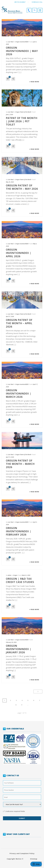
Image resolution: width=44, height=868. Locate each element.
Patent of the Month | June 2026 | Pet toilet (22, 121)
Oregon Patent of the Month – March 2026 (20, 464)
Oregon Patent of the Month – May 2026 (22, 187)
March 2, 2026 (26, 575)
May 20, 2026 (10, 182)
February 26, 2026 (11, 642)
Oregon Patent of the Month (23, 112)
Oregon (15, 575)
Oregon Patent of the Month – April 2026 (19, 323)
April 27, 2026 (10, 316)
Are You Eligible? (20, 2)
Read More (34, 82)
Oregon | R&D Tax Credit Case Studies (20, 580)
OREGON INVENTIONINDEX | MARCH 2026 (19, 393)
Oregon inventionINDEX (22, 42)
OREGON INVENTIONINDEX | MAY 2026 (22, 51)
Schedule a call (37, 2)
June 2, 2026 (9, 115)
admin (9, 575)
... (28, 705)
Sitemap (34, 859)
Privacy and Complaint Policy (22, 853)
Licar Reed (11, 42)
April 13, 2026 (10, 457)
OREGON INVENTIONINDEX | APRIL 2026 (19, 253)
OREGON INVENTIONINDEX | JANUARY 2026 (19, 649)
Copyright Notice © (15, 859)
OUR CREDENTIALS (15, 729)
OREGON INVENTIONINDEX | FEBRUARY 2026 (19, 531)
